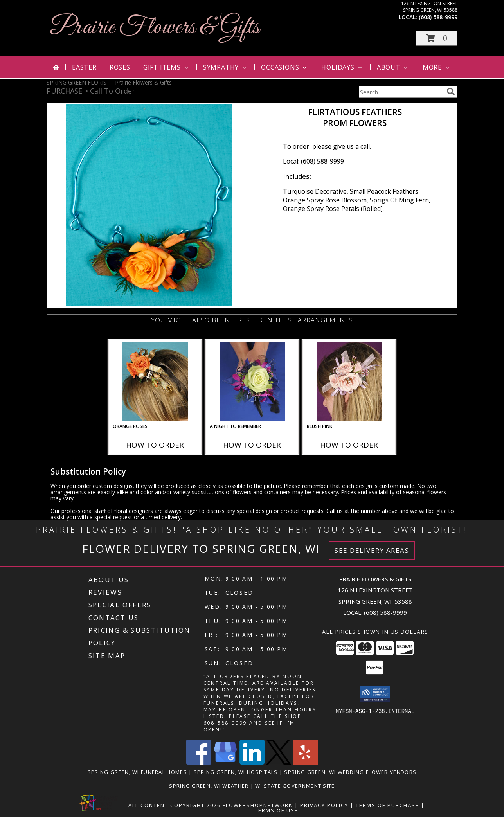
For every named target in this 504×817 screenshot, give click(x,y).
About (393, 67)
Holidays (342, 67)
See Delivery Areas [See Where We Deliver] (372, 550)
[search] (451, 92)
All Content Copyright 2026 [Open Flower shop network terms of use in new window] (175, 805)
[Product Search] (401, 92)
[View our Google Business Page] (225, 762)
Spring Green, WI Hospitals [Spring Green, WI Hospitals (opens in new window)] (236, 772)
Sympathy (226, 67)
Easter (84, 67)
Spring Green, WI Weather (209, 786)
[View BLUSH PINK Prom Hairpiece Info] (349, 382)
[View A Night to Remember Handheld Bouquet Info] (252, 382)
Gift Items (167, 67)
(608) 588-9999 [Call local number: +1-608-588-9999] (438, 17)
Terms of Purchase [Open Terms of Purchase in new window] (387, 805)
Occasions (285, 67)
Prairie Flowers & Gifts (155, 28)
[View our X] (279, 762)
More (437, 67)
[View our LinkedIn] (252, 762)
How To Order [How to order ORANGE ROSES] (155, 445)
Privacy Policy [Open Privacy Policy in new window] (324, 805)
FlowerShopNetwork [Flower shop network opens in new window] (258, 805)
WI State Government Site (295, 786)
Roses (120, 67)
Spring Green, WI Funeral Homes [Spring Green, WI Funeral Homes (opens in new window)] (137, 772)
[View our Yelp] (305, 762)
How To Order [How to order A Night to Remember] (252, 445)
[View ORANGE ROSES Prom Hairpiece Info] (155, 382)
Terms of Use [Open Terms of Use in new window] (276, 810)
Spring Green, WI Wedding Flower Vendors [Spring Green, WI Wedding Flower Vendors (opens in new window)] (350, 772)
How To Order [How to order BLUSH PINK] (349, 445)
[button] (437, 38)
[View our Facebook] (199, 762)
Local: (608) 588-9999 (313, 161)
